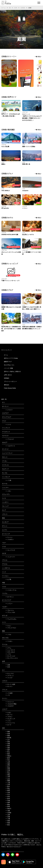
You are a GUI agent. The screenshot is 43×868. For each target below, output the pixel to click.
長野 (8, 802)
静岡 (8, 790)
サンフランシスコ (12, 658)
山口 (8, 740)
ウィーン (9, 537)
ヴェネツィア (10, 719)
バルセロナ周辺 (11, 704)
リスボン (9, 641)
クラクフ (9, 410)
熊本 (8, 754)
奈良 (8, 796)
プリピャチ (10, 439)
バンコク (9, 678)
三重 (8, 819)
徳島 (8, 732)
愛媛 (8, 780)
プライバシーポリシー (10, 381)
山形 (8, 762)
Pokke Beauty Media (10, 388)
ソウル (8, 635)
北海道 (23, 8)
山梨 (8, 815)
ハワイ (8, 654)
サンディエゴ (10, 656)
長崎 (8, 821)
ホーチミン (10, 597)
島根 (8, 823)
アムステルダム (11, 619)
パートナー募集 (8, 368)
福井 (8, 750)
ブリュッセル (10, 612)
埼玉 (8, 760)
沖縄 (8, 776)
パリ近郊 (9, 693)
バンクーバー (10, 557)
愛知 (8, 805)
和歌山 (8, 756)
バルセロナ (10, 706)
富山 (8, 752)
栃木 (8, 786)
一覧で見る (38, 57)
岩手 (8, 766)
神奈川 (8, 809)
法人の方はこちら (9, 365)
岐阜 (8, 758)
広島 (8, 792)
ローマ (8, 725)
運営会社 (7, 385)
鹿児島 (8, 738)
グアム (8, 648)
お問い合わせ (8, 375)
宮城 (8, 770)
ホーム (4, 8)
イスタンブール (11, 590)
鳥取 (8, 736)
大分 (8, 778)
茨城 (8, 800)
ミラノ (8, 721)
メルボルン (10, 539)
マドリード (10, 702)
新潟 (8, 798)
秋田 (8, 746)
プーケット (10, 676)
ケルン (8, 626)
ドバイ (8, 425)
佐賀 (8, 734)
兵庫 (8, 784)
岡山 (8, 788)
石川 (8, 794)
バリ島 (8, 480)
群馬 (8, 807)
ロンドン (9, 686)
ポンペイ (9, 715)
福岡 (8, 774)
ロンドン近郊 (10, 684)
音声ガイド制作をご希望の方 (12, 372)
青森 (8, 768)
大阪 (8, 811)
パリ (8, 695)
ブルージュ (10, 610)
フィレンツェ (10, 723)
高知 (8, 742)
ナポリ (8, 713)
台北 (8, 667)
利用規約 (7, 378)
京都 (8, 817)
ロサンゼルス (10, 652)
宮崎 (8, 744)
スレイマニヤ (10, 550)
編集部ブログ (8, 362)
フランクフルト (11, 628)
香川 (8, 772)
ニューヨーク (10, 650)
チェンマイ (10, 674)
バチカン (9, 717)
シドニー (9, 604)
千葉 (8, 782)
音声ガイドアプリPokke (11, 358)
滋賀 (8, 764)
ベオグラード (10, 446)
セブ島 (8, 579)
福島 (8, 748)
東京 (8, 825)
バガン (8, 491)
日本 (16, 8)
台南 (8, 665)
